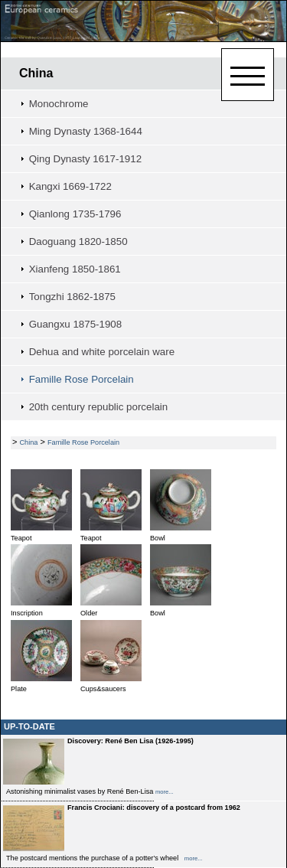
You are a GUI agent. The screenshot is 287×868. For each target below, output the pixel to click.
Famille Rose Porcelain (82, 379)
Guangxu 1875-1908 (76, 324)
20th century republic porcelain (99, 407)
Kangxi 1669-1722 (70, 186)
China (36, 73)
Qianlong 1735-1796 (75, 214)
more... (165, 792)
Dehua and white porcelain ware (102, 352)
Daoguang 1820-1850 (78, 241)
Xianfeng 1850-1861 (75, 269)
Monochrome (59, 104)
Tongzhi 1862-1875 (72, 297)
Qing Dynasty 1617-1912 (85, 159)
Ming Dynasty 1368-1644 (86, 131)
